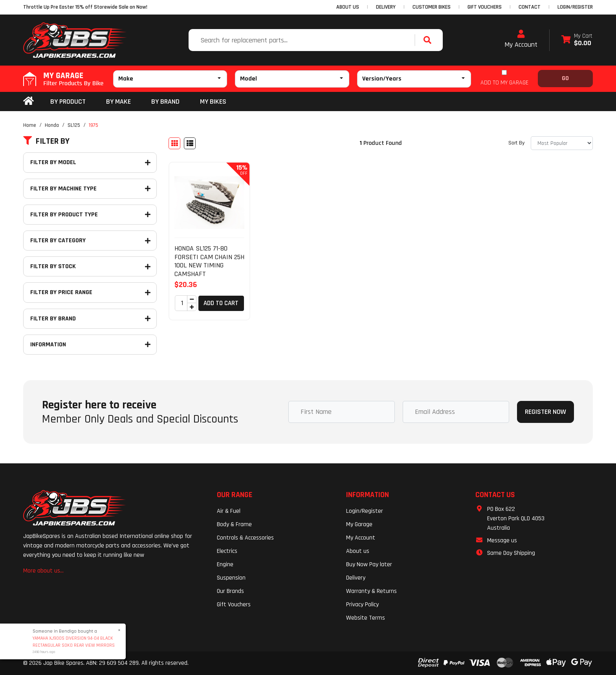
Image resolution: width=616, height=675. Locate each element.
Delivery (356, 578)
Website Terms (366, 618)
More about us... (43, 571)
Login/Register (575, 7)
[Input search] (302, 40)
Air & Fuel (229, 511)
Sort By (516, 143)
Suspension (231, 578)
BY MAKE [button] (118, 102)
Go (565, 78)
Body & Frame (234, 524)
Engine (225, 564)
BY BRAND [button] (165, 102)
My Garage (359, 524)
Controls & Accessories (245, 538)
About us (358, 551)
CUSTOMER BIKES (432, 7)
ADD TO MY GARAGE (504, 83)
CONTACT (530, 7)
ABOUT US (348, 7)
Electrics (227, 551)
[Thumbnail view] (174, 143)
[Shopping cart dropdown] (577, 40)
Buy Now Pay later (369, 564)
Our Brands (230, 591)
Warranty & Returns (371, 591)
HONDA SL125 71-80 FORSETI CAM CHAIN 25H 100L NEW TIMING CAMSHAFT (209, 261)
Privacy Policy (362, 605)
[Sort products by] (562, 143)
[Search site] (429, 40)
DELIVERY (386, 7)
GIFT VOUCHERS (485, 7)
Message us (502, 541)
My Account (521, 39)
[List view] (190, 143)
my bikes (213, 102)
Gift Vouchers (234, 605)
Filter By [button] (46, 141)
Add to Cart (221, 303)
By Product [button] (68, 102)
